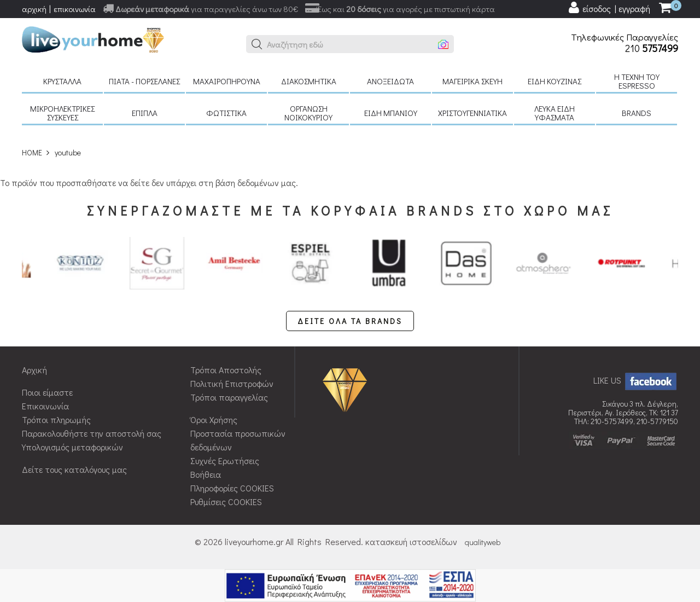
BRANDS (637, 113)
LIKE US (636, 380)
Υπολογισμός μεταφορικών (72, 447)
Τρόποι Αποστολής (226, 370)
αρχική (34, 9)
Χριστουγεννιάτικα (472, 113)
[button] (257, 44)
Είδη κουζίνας (555, 81)
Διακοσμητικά (309, 81)
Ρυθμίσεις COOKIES (226, 502)
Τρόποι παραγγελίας (229, 397)
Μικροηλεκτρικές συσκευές (62, 113)
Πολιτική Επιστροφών (232, 383)
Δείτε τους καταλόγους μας (74, 469)
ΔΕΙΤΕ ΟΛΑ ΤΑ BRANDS (350, 321)
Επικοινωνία (45, 406)
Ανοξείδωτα (390, 81)
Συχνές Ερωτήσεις (225, 461)
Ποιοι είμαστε (47, 392)
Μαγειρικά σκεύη (472, 81)
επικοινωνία (75, 9)
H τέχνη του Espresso (637, 81)
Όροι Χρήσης (214, 419)
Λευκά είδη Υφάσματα (555, 113)
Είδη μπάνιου (391, 113)
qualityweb (483, 542)
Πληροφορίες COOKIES (232, 488)
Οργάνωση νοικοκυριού (308, 113)
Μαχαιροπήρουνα (227, 81)
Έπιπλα (145, 113)
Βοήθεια (206, 474)
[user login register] (609, 8)
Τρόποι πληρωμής (56, 419)
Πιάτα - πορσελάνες (144, 81)
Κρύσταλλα (62, 81)
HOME (32, 152)
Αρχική (34, 370)
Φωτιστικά (226, 113)
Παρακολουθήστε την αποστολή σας (92, 433)
